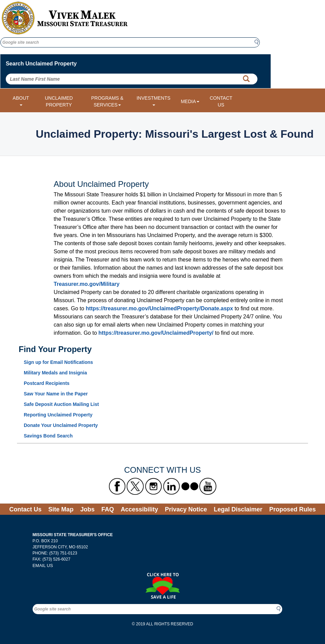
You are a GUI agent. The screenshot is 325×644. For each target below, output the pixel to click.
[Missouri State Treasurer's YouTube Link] (208, 486)
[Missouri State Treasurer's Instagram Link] (154, 486)
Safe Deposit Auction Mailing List (61, 404)
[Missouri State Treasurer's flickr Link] (190, 486)
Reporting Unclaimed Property (58, 415)
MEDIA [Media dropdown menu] (190, 101)
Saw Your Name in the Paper (56, 394)
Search (258, 42)
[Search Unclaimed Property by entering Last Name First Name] (132, 79)
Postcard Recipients (47, 383)
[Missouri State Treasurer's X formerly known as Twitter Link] (135, 486)
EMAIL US (43, 565)
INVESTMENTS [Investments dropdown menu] (154, 101)
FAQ (107, 509)
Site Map (61, 509)
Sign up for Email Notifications (58, 362)
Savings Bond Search (48, 436)
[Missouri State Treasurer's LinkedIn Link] (171, 486)
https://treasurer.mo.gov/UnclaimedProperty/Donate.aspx (159, 308)
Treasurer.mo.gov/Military (87, 284)
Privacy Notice (186, 509)
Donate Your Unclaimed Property (61, 425)
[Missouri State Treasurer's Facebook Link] (117, 486)
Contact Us (25, 509)
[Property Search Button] (246, 79)
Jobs (87, 509)
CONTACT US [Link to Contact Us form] (221, 101)
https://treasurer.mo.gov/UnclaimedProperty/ (156, 333)
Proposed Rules (293, 509)
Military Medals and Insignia (55, 373)
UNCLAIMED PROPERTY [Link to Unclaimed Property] (59, 101)
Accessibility (139, 509)
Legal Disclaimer (238, 509)
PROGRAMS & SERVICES (107, 101)
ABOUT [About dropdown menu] (21, 101)
